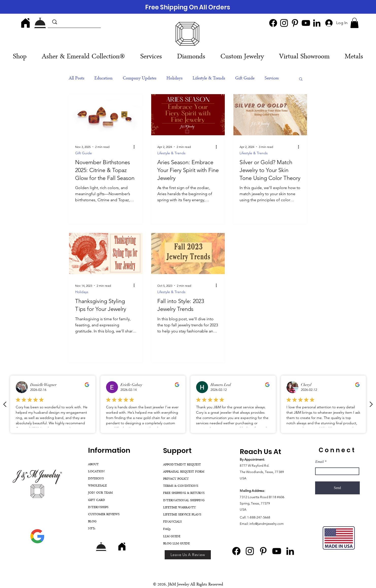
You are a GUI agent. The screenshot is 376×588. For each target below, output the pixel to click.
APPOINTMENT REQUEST (182, 465)
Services (272, 79)
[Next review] (371, 404)
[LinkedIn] (317, 23)
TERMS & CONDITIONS (181, 486)
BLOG (92, 522)
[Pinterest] (295, 23)
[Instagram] (284, 23)
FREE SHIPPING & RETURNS (184, 493)
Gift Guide (245, 79)
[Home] (25, 23)
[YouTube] (306, 23)
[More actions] (136, 147)
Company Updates (140, 79)
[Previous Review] (5, 404)
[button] (354, 23)
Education (104, 79)
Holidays (174, 79)
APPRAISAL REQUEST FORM (184, 472)
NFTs (92, 529)
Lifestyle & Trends (209, 79)
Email (320, 462)
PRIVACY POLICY (176, 479)
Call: (243, 517)
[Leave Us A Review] (188, 555)
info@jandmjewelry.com (267, 524)
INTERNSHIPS (98, 507)
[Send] (337, 488)
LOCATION (96, 472)
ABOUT (93, 465)
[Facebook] (273, 23)
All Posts (76, 79)
